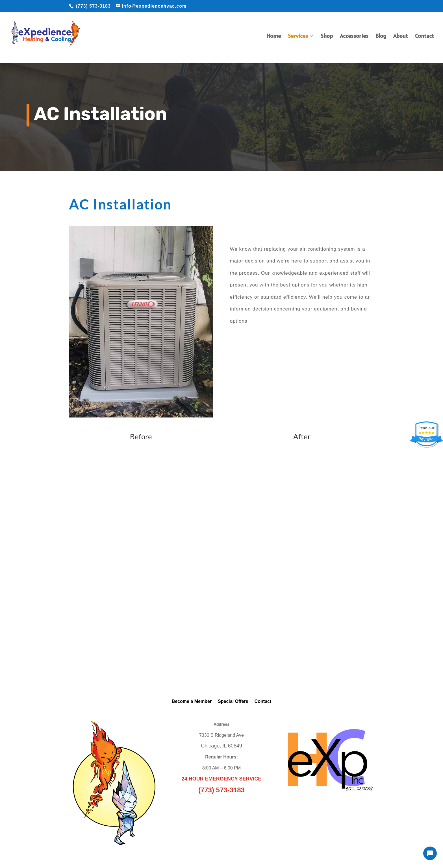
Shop (327, 37)
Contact (424, 37)
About (401, 37)
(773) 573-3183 (93, 6)
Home (274, 37)
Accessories (354, 37)
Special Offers (233, 702)
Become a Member (192, 702)
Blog (381, 37)
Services (298, 37)
